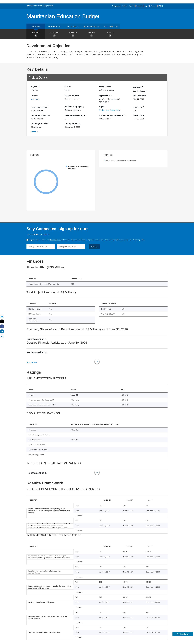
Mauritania (35, 99)
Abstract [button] (36, 35)
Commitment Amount (40, 115)
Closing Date (139, 115)
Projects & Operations (45, 6)
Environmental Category (76, 115)
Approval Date (105, 96)
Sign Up (94, 246)
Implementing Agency (75, 107)
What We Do (31, 6)
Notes (33, 132)
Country (34, 96)
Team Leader (105, 87)
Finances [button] (73, 35)
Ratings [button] (91, 35)
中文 (160, 6)
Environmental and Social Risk (112, 115)
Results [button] (110, 35)
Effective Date (139, 96)
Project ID (35, 87)
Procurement (54, 26)
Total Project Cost (39, 107)
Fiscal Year (138, 107)
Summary (36, 26)
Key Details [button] (54, 35)
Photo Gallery (111, 26)
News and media (92, 26)
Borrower (138, 87)
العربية (146, 6)
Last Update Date (73, 123)
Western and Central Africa (110, 110)
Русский (153, 6)
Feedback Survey (183, 634)
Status (68, 87)
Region (102, 107)
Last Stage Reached (40, 123)
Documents (73, 26)
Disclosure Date (72, 96)
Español (132, 6)
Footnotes (31, 362)
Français (139, 6)
